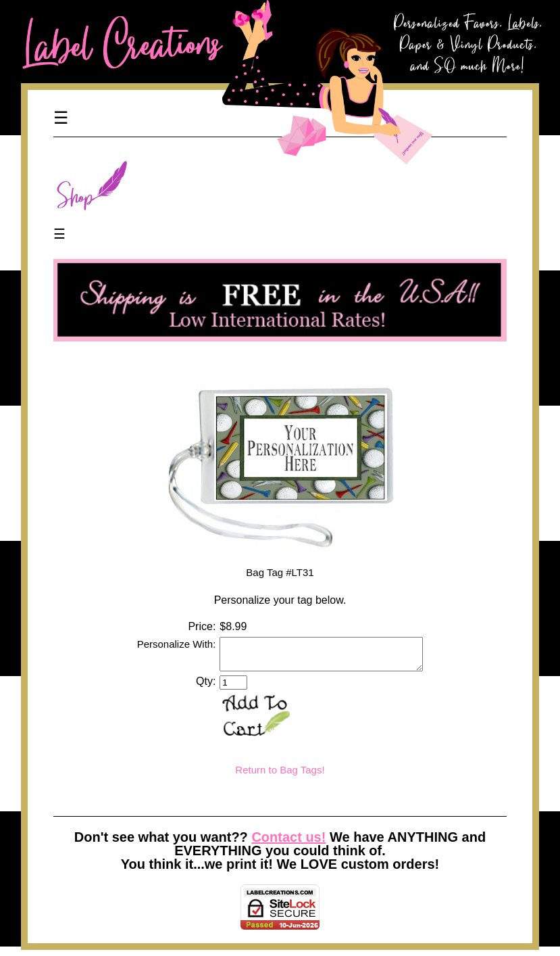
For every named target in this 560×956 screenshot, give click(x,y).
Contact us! (288, 843)
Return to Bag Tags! (280, 776)
